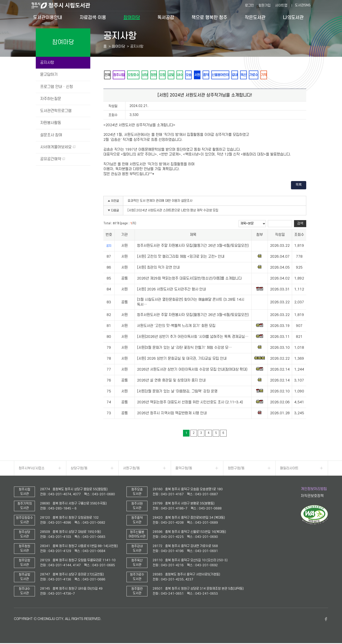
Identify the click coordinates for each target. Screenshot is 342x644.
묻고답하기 (49, 75)
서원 (210, 75)
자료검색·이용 (93, 17)
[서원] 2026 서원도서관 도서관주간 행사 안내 (171, 290)
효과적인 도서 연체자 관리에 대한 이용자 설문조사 (160, 202)
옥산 (263, 75)
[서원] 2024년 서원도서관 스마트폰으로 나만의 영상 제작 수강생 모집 (173, 211)
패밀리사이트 (289, 469)
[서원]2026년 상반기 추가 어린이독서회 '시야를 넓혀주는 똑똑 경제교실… (193, 338)
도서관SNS (303, 5)
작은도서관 (255, 17)
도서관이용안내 (48, 17)
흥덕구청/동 (184, 469)
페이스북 (326, 620)
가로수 (274, 75)
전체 (108, 75)
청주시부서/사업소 (32, 469)
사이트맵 (281, 5)
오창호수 (137, 75)
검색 (300, 224)
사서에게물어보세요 (58, 147)
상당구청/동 (79, 469)
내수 (190, 75)
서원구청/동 (131, 469)
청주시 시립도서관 (64, 5)
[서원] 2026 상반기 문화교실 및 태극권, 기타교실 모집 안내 (182, 359)
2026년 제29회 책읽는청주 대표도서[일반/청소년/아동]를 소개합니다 (189, 279)
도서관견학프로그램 (56, 111)
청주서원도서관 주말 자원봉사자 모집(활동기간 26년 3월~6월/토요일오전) (193, 247)
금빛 (180, 75)
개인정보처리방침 (314, 490)
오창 (170, 75)
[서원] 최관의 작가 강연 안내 (158, 268)
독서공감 (166, 17)
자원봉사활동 (51, 123)
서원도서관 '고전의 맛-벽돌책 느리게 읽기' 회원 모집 (176, 327)
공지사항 (47, 63)
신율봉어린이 (237, 75)
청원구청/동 (236, 469)
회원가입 (265, 5)
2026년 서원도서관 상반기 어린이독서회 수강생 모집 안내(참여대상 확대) (192, 370)
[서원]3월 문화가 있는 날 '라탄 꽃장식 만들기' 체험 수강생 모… (184, 349)
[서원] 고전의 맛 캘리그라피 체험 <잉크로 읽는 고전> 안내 (181, 257)
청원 (160, 75)
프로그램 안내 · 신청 (56, 87)
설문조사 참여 (51, 135)
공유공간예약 (53, 159)
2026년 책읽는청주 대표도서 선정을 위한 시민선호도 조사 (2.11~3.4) (190, 403)
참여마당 (132, 17)
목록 (299, 186)
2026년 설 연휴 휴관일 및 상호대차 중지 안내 (171, 381)
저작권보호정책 (312, 497)
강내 (253, 75)
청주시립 (121, 75)
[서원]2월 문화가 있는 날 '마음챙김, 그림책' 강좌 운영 (177, 392)
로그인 (250, 5)
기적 (286, 75)
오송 (200, 75)
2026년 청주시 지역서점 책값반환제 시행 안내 (172, 414)
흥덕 (221, 75)
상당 (150, 75)
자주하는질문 (51, 99)
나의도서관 (293, 17)
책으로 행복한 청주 (209, 17)
